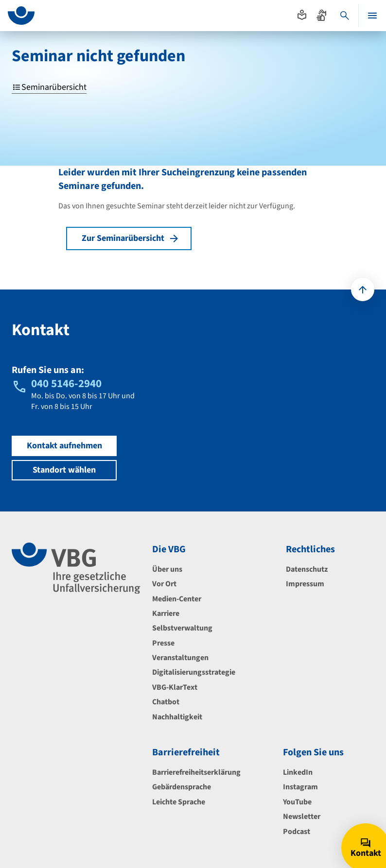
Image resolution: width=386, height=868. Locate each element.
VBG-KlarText (175, 687)
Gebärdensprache (182, 787)
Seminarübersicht (49, 88)
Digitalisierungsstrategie (194, 672)
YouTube (297, 802)
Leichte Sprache (179, 802)
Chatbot (166, 702)
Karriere (166, 613)
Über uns (167, 569)
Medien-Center (177, 599)
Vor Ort (164, 584)
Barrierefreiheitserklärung (196, 772)
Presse (163, 643)
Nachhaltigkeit (177, 717)
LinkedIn (298, 772)
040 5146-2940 (66, 383)
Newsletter (302, 817)
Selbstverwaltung (182, 628)
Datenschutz (307, 569)
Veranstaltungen (180, 658)
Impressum (305, 584)
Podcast (297, 832)
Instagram (300, 787)
